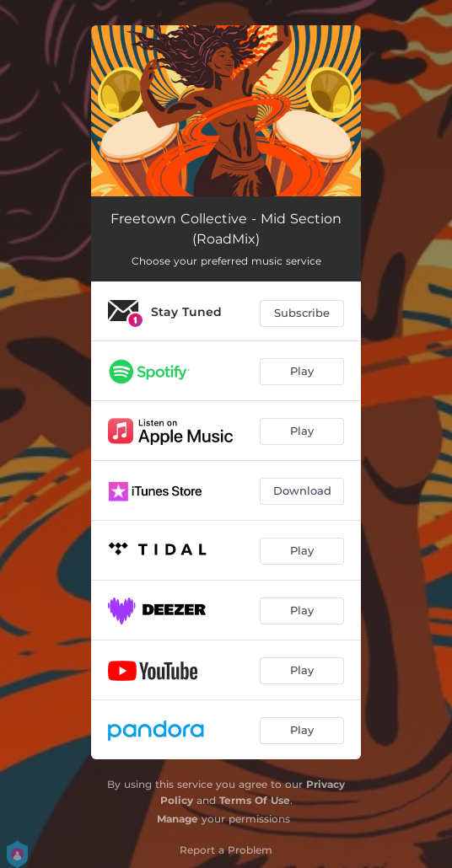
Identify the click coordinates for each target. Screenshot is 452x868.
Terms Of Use (255, 800)
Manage (178, 819)
